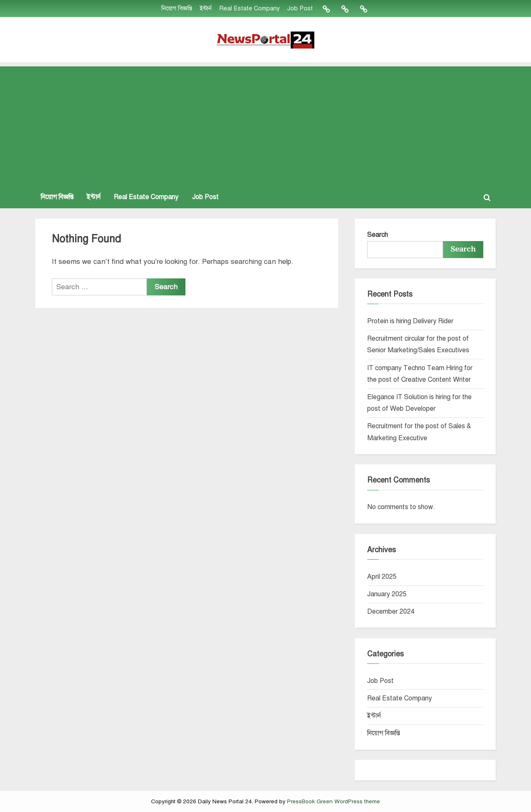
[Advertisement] (265, 124)
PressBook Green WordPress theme (334, 801)
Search (378, 235)
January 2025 (387, 594)
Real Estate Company (249, 8)
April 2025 (382, 577)
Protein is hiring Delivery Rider (410, 321)
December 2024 (391, 612)
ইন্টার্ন (206, 8)
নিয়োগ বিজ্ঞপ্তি (177, 8)
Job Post (300, 8)
